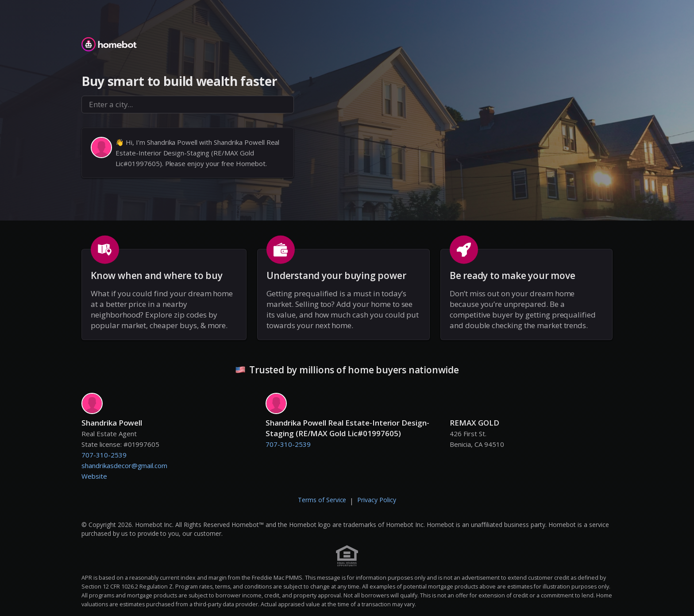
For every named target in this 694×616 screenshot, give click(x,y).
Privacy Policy (377, 500)
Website (94, 476)
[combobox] (188, 105)
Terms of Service (322, 500)
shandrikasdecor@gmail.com (124, 465)
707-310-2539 (104, 455)
